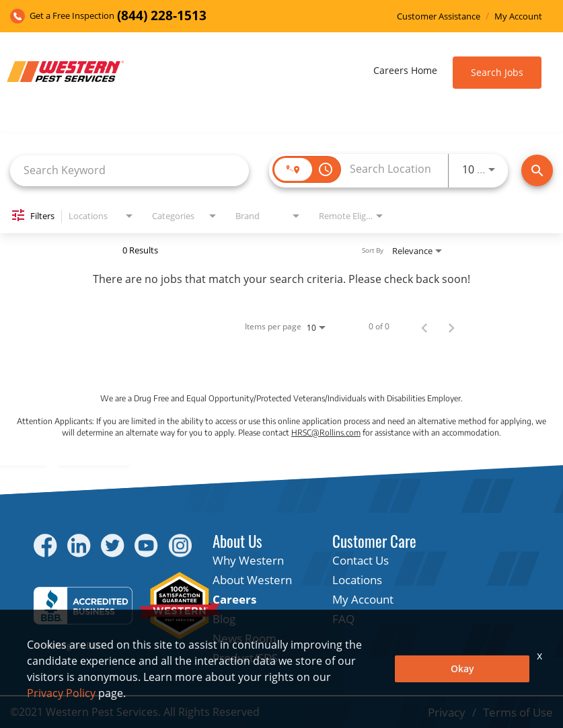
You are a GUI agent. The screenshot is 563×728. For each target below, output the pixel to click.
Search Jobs (497, 72)
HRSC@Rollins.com (326, 433)
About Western (252, 580)
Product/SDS (245, 658)
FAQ (343, 619)
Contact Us (361, 560)
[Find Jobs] (537, 170)
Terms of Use (518, 712)
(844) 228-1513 (162, 16)
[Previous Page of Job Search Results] (424, 327)
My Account (518, 16)
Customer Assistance (439, 16)
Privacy (447, 712)
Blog (224, 619)
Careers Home (405, 70)
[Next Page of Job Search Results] (451, 327)
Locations (357, 580)
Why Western (248, 560)
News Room (245, 638)
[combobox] (129, 170)
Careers (234, 599)
